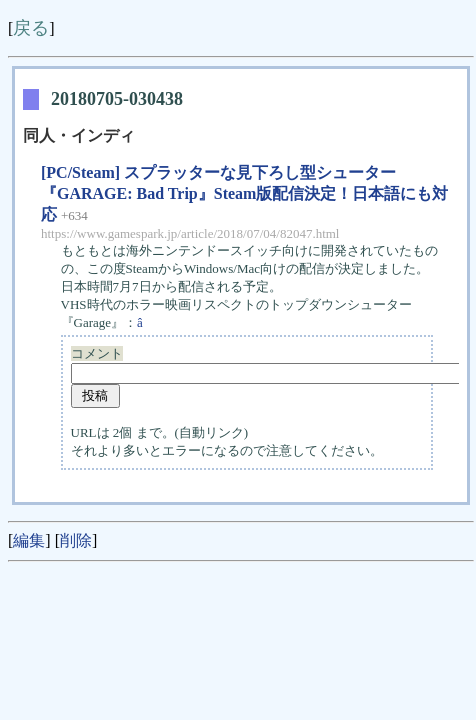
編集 (29, 540)
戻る (31, 28)
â (146, 322)
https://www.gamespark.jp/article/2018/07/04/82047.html (190, 233)
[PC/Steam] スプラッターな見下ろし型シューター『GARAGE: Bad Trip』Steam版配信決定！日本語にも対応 (244, 193)
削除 (76, 540)
